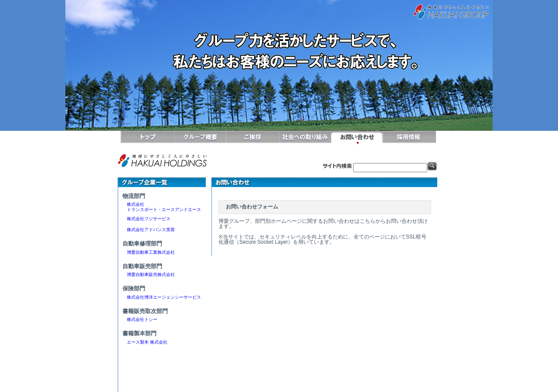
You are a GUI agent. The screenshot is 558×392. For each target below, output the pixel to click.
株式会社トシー (142, 319)
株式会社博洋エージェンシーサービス (162, 297)
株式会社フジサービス (146, 219)
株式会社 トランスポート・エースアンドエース (162, 207)
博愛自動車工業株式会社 (149, 252)
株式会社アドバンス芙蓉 (149, 230)
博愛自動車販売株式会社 (149, 274)
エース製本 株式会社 (147, 342)
